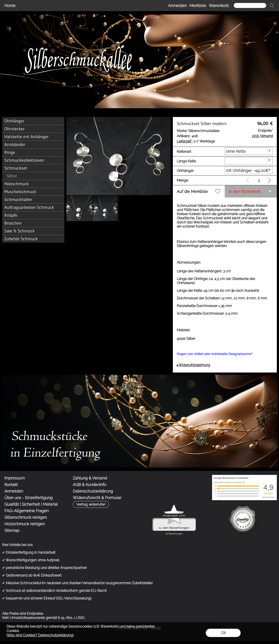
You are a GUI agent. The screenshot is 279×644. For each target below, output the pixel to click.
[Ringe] (33, 152)
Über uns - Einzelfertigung (28, 498)
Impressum (14, 478)
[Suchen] (250, 5)
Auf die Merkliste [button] (192, 191)
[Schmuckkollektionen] (33, 160)
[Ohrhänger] (33, 121)
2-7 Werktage (196, 141)
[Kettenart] (249, 151)
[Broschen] (33, 223)
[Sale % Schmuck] (33, 231)
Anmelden (177, 6)
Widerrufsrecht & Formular (97, 498)
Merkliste (198, 6)
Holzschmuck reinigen (25, 524)
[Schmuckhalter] (33, 199)
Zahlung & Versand (90, 478)
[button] (272, 6)
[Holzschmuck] (33, 184)
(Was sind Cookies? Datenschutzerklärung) (40, 635)
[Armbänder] (33, 144)
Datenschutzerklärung (93, 491)
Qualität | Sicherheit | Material (31, 504)
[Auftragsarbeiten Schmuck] (33, 207)
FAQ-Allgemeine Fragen (26, 511)
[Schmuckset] (33, 168)
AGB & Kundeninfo (90, 485)
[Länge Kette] (249, 161)
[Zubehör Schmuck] (33, 239)
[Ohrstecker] (33, 129)
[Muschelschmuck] (33, 192)
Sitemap (12, 530)
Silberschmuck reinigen (26, 517)
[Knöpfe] (33, 215)
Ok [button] (223, 633)
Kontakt (11, 485)
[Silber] (33, 176)
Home (10, 6)
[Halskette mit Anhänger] (33, 137)
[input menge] (259, 180)
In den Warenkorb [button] (245, 191)
